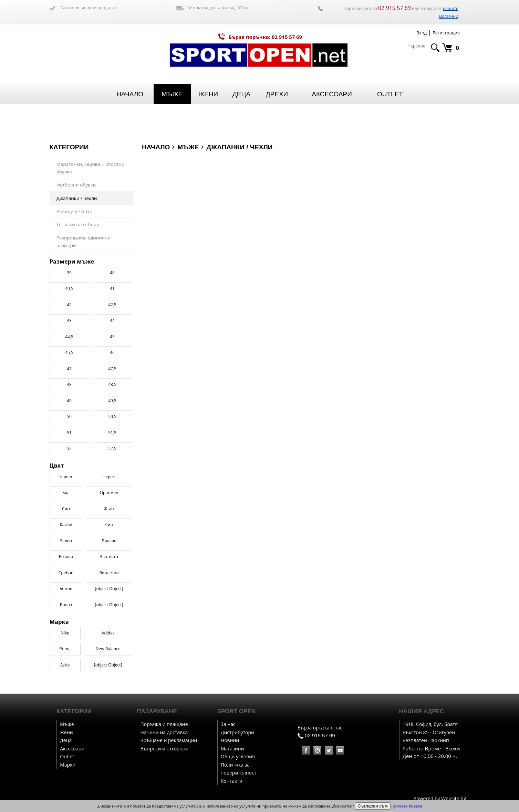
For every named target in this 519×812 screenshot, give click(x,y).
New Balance (108, 289)
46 (112, 413)
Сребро (66, 633)
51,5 (112, 493)
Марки (68, 765)
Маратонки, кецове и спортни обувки (91, 168)
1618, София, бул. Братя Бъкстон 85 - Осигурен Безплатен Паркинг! (430, 732)
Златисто (109, 617)
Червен (66, 537)
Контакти (232, 781)
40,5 (69, 349)
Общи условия (238, 756)
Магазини (232, 749)
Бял (66, 553)
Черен (109, 537)
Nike (65, 273)
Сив (109, 585)
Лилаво (109, 601)
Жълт (109, 569)
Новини (230, 740)
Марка (59, 261)
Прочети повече (407, 806)
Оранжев (109, 553)
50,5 (112, 477)
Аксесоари (332, 94)
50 (69, 477)
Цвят (57, 526)
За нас (228, 724)
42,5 (112, 365)
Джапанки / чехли (77, 198)
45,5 (69, 413)
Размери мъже (72, 322)
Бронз (66, 665)
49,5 (112, 461)
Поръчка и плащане (164, 724)
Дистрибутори (237, 732)
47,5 (112, 429)
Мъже (172, 94)
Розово (66, 617)
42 (69, 365)
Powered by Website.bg (440, 798)
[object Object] (109, 649)
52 (69, 509)
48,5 (112, 445)
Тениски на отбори (78, 224)
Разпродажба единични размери (84, 242)
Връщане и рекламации (169, 740)
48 (69, 445)
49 (69, 461)
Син (66, 569)
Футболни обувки (76, 185)
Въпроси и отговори (165, 749)
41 (112, 349)
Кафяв (66, 585)
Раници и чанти (75, 211)
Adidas (108, 273)
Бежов (66, 649)
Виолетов (109, 633)
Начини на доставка (164, 732)
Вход (422, 33)
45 (112, 397)
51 (69, 493)
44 (112, 381)
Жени (208, 94)
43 (69, 381)
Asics (65, 305)
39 (69, 333)
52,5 (112, 509)
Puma (65, 289)
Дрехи (277, 94)
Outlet (390, 94)
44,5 (69, 397)
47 (69, 429)
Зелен (66, 601)
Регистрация (446, 33)
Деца (241, 94)
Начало (130, 94)
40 (112, 333)
